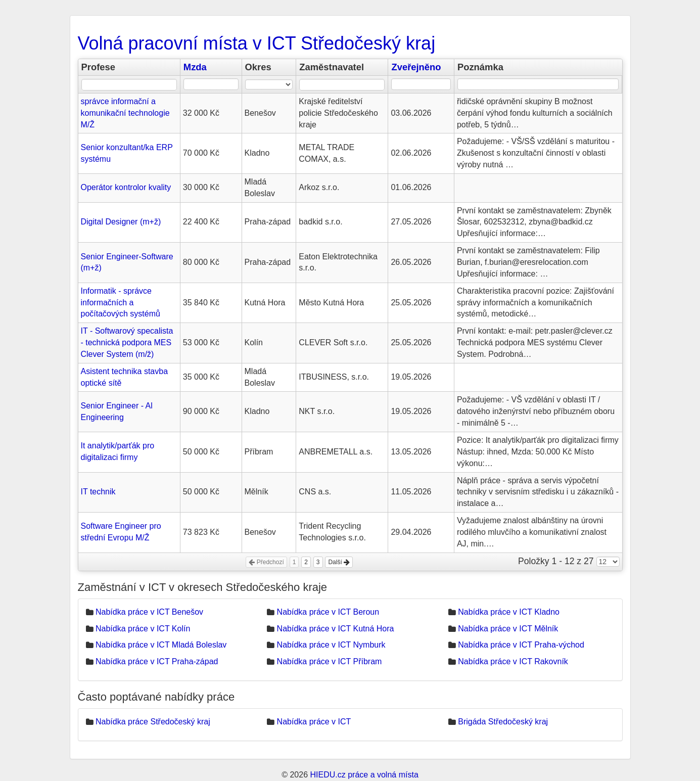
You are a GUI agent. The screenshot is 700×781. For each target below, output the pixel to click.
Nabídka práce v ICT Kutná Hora (336, 629)
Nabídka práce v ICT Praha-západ (157, 661)
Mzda (195, 67)
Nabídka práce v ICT (314, 722)
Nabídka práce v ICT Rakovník (513, 661)
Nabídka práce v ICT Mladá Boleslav (161, 645)
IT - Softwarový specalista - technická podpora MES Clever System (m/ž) (127, 342)
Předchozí (266, 562)
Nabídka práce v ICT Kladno (509, 612)
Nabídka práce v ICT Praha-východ (521, 645)
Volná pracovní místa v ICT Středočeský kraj (257, 43)
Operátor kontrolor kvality (126, 187)
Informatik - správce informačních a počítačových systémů (121, 303)
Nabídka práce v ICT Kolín (143, 629)
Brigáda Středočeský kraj (503, 722)
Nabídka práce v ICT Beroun (328, 612)
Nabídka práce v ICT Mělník (508, 629)
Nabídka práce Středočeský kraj (153, 722)
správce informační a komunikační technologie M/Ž (125, 113)
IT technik (98, 492)
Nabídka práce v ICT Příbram (330, 661)
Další (339, 562)
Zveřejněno (416, 67)
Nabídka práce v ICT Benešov (149, 612)
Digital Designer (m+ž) (121, 222)
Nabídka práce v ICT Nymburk (331, 645)
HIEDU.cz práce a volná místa (364, 775)
